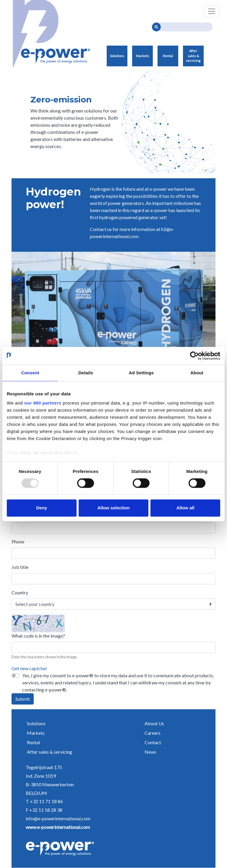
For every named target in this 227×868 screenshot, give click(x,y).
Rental (168, 56)
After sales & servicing (193, 56)
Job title (20, 567)
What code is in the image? (38, 636)
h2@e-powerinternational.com (132, 233)
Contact (153, 742)
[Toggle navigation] (212, 11)
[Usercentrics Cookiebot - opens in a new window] (194, 356)
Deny (42, 508)
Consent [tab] (30, 373)
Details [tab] (86, 373)
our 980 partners (43, 403)
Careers (153, 733)
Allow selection (113, 508)
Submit (23, 699)
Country (20, 592)
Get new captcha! (29, 668)
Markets (142, 56)
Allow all (185, 508)
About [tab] (197, 373)
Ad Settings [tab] (141, 373)
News (150, 752)
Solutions (117, 56)
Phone (18, 542)
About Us (154, 723)
